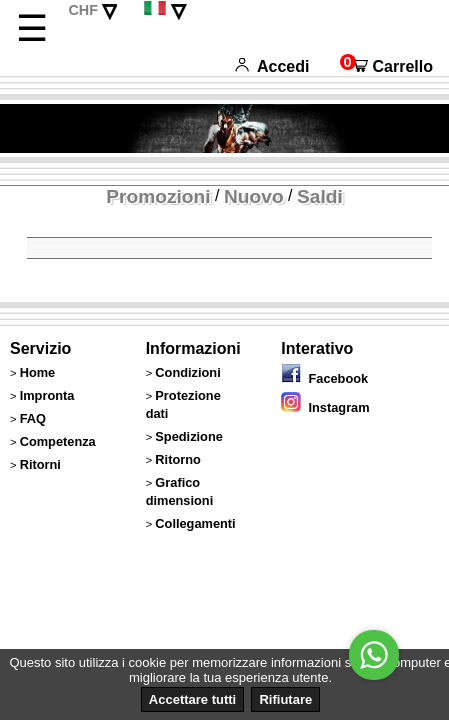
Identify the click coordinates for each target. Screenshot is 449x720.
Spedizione (189, 436)
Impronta (47, 395)
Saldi (320, 196)
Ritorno (178, 459)
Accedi (272, 66)
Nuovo (254, 196)
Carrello (386, 66)
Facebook (324, 378)
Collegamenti (195, 523)
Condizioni (187, 372)
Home (38, 372)
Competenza (58, 441)
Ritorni (40, 464)
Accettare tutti (192, 699)
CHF (83, 10)
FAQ (33, 418)
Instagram (325, 407)
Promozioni (158, 196)
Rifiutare (285, 699)
